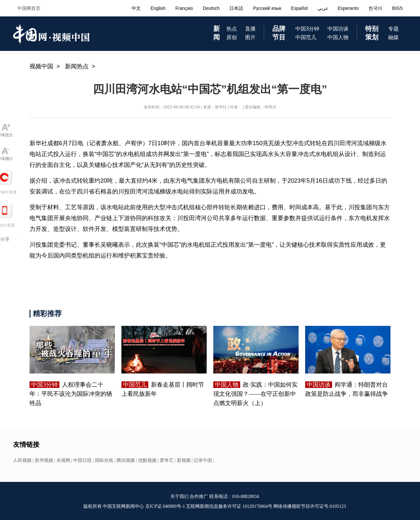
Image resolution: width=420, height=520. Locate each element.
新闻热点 (77, 66)
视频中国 (41, 66)
